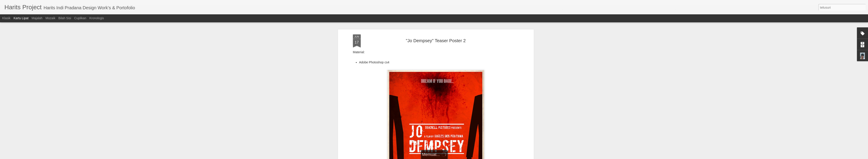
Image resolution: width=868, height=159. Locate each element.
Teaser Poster (440, 114)
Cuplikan (80, 18)
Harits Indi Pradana (457, 108)
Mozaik (50, 18)
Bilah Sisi (65, 18)
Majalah (37, 18)
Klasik (6, 18)
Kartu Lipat (21, 18)
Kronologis (97, 18)
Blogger (458, 157)
